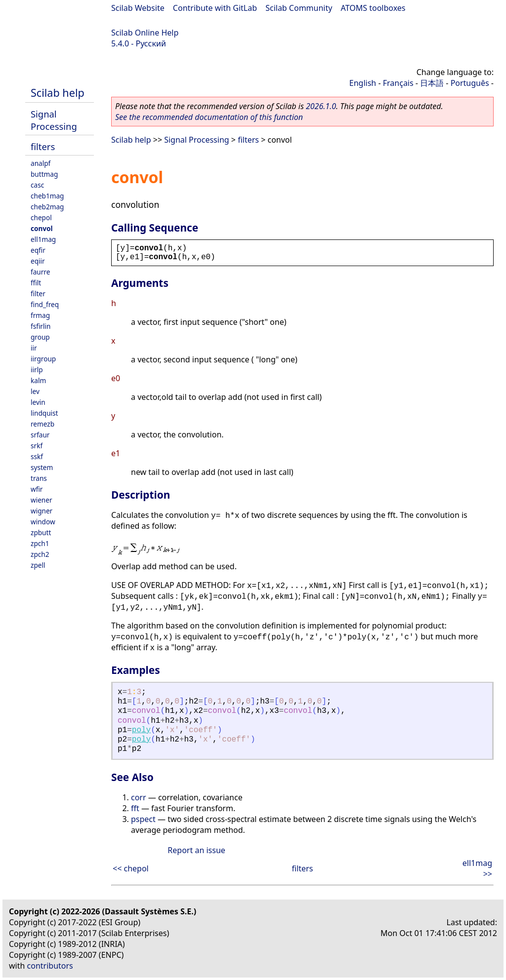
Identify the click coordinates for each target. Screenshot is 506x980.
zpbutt (41, 532)
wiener (42, 500)
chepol (41, 217)
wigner (42, 511)
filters (43, 146)
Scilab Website (138, 8)
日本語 (432, 83)
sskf (37, 456)
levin (38, 402)
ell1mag (43, 239)
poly (141, 730)
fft (135, 808)
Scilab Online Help (145, 33)
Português (470, 83)
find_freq (45, 304)
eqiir (38, 261)
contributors (50, 966)
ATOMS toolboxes (373, 8)
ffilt (36, 283)
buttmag (44, 174)
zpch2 (40, 554)
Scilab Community (299, 8)
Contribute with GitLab (215, 8)
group (40, 337)
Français (398, 83)
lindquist (44, 413)
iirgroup (43, 359)
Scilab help (58, 93)
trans (39, 478)
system (42, 467)
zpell (38, 565)
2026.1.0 (321, 106)
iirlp (37, 370)
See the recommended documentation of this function (209, 117)
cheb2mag (47, 207)
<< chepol (131, 868)
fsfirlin (41, 326)
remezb (42, 424)
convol (42, 228)
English (363, 83)
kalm (38, 380)
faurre (40, 272)
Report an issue (196, 850)
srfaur (40, 435)
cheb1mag (47, 196)
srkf (37, 446)
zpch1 (40, 543)
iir (34, 348)
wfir (37, 489)
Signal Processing (54, 120)
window (43, 522)
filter (38, 294)
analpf (41, 163)
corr (139, 797)
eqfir (38, 250)
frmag (40, 315)
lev (35, 391)
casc (37, 185)
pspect (143, 819)
